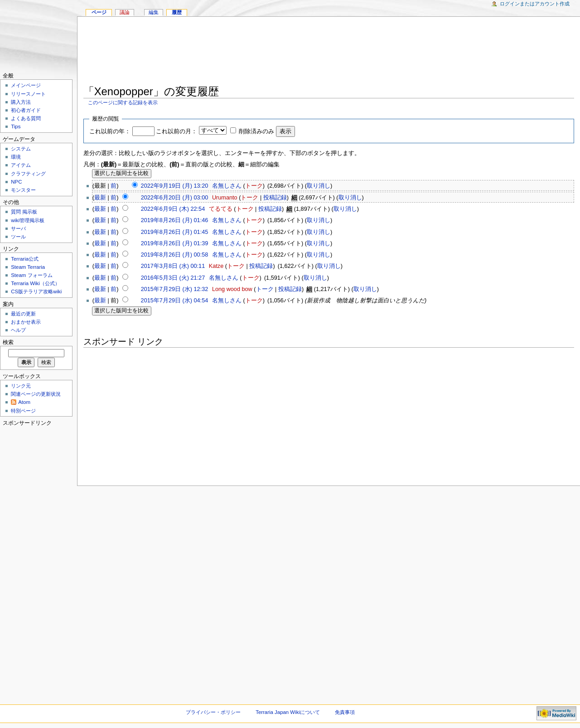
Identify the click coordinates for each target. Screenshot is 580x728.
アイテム (21, 165)
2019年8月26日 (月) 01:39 (175, 243)
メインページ (26, 85)
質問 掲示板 (24, 212)
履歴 (177, 12)
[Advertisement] (329, 53)
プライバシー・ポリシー (213, 712)
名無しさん (227, 186)
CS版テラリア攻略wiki (36, 291)
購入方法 (21, 102)
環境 (16, 157)
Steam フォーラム (31, 275)
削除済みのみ (256, 131)
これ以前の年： (110, 131)
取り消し (319, 186)
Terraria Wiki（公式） (35, 283)
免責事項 (345, 712)
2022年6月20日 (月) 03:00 (175, 198)
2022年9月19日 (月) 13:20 (175, 186)
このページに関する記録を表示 (123, 102)
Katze (216, 266)
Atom (24, 402)
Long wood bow (232, 289)
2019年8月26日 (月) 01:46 (175, 220)
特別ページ (23, 411)
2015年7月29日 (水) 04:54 (175, 301)
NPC (16, 182)
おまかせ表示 (26, 322)
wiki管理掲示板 (28, 220)
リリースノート (28, 94)
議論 (125, 12)
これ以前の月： (176, 131)
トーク (254, 186)
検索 (8, 342)
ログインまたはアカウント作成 (535, 4)
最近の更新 (23, 314)
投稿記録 (275, 198)
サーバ (18, 228)
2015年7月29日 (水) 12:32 (175, 289)
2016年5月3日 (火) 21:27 (173, 278)
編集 (154, 12)
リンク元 (21, 386)
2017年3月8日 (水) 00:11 (173, 266)
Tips (16, 126)
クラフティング (28, 174)
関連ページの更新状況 (36, 394)
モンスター (23, 190)
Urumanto (225, 198)
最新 (100, 198)
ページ (99, 12)
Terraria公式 (25, 259)
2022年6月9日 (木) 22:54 (173, 209)
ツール (18, 237)
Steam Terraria (28, 267)
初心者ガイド (26, 110)
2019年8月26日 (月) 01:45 (175, 232)
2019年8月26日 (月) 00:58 (175, 255)
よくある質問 (26, 118)
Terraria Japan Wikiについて (288, 712)
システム (21, 149)
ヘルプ (18, 330)
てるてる (221, 209)
